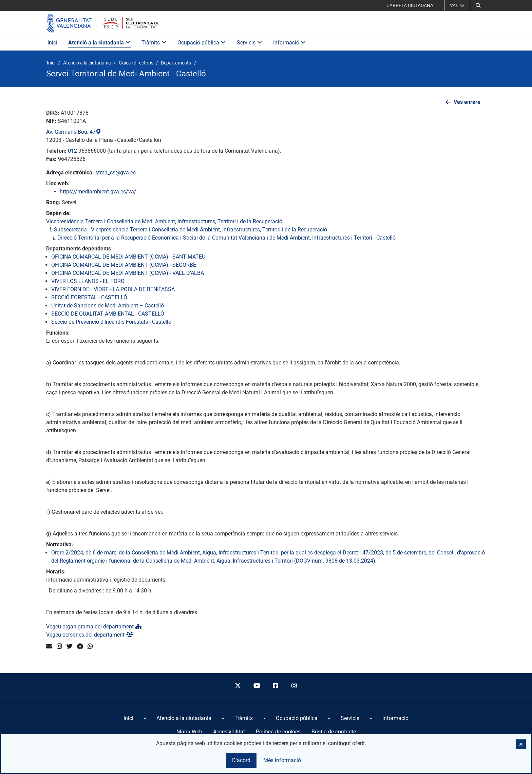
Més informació (282, 760)
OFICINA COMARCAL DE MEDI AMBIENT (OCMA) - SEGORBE (124, 265)
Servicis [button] (250, 43)
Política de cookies (278, 732)
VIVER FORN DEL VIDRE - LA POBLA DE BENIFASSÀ (113, 289)
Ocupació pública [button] (202, 43)
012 (72, 151)
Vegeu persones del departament (90, 635)
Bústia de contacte (334, 732)
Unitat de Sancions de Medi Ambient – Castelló (108, 306)
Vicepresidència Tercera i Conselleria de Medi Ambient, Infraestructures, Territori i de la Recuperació (164, 221)
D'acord (241, 760)
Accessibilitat (229, 732)
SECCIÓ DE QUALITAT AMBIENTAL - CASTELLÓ (108, 314)
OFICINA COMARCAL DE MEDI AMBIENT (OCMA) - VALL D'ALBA (128, 273)
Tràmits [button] (154, 43)
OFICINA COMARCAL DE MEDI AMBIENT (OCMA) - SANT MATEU (128, 257)
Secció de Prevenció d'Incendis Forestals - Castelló (111, 322)
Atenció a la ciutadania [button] (99, 43)
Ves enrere (467, 102)
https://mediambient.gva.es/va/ (98, 192)
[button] (478, 5)
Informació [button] (290, 43)
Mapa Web (189, 732)
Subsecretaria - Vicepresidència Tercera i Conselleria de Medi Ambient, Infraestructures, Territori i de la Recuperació (191, 230)
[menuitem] (128, 718)
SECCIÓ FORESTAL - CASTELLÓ (89, 297)
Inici (52, 43)
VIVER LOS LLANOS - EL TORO (88, 281)
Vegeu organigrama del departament (94, 627)
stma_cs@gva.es (116, 173)
